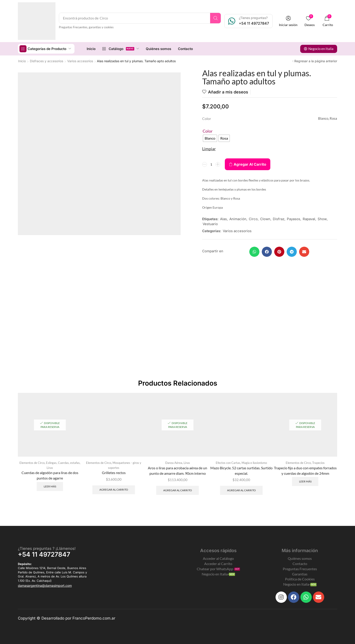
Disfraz (279, 219)
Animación (238, 219)
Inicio (22, 61)
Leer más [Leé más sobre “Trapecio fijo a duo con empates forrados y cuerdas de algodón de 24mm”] (305, 481)
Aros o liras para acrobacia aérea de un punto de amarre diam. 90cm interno (177, 471)
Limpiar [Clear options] (209, 149)
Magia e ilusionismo (254, 463)
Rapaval (309, 219)
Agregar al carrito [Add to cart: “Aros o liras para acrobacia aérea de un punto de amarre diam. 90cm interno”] (178, 490)
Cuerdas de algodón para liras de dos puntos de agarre (50, 475)
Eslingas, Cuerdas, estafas (63, 463)
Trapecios (318, 463)
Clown (265, 219)
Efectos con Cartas (228, 463)
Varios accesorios (80, 61)
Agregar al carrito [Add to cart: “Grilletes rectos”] (114, 490)
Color (208, 131)
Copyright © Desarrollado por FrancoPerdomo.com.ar (67, 618)
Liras (50, 468)
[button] (288, 21)
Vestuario (210, 224)
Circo (253, 219)
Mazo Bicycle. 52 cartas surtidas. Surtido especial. (241, 471)
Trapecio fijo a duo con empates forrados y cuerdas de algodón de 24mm (305, 471)
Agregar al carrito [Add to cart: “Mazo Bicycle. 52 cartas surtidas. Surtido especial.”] (241, 490)
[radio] (210, 138)
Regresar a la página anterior (316, 61)
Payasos (294, 219)
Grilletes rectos (114, 473)
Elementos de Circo (32, 463)
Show (322, 219)
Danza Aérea (174, 463)
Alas (223, 219)
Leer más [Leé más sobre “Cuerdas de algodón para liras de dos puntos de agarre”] (50, 486)
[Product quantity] (211, 164)
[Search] (215, 18)
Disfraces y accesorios (47, 61)
